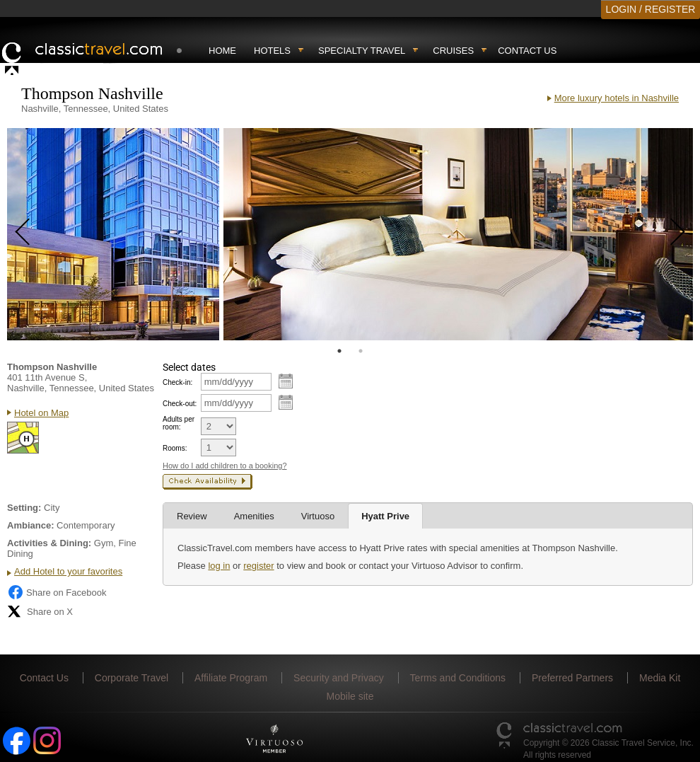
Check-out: (180, 404)
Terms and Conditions (458, 678)
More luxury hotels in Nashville (617, 98)
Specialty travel (362, 51)
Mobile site (350, 696)
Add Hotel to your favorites (68, 571)
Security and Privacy (339, 678)
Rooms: (175, 448)
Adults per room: (179, 423)
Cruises (453, 51)
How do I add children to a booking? (225, 466)
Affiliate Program (231, 678)
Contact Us (527, 51)
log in (219, 566)
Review (192, 516)
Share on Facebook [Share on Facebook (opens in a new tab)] (57, 592)
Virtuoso (318, 516)
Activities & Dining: (49, 543)
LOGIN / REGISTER (651, 9)
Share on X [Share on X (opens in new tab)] (40, 611)
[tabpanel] (113, 234)
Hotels (272, 51)
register (258, 566)
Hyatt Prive (385, 516)
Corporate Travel (132, 678)
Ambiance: (30, 525)
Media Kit (660, 678)
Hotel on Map (41, 413)
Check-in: (177, 382)
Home (222, 51)
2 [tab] (361, 351)
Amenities (254, 516)
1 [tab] (339, 351)
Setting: (24, 508)
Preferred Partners (572, 678)
